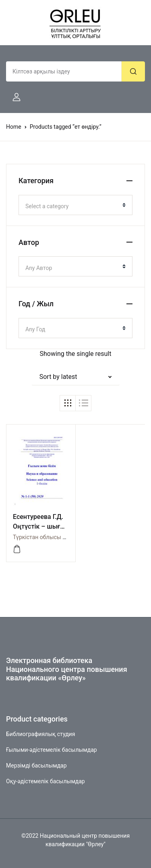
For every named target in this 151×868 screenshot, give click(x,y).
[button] (13, 97)
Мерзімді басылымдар (36, 766)
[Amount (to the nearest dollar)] (64, 71)
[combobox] (75, 205)
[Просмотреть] (17, 549)
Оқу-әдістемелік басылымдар (46, 781)
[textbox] (72, 206)
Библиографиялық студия (40, 734)
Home (14, 127)
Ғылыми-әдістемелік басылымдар (52, 750)
